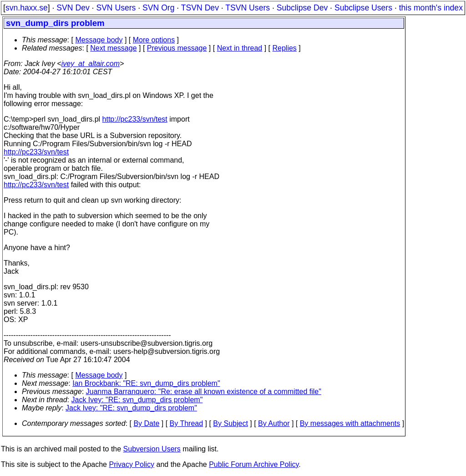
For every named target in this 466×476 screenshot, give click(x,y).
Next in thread (240, 48)
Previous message (177, 48)
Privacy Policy (132, 464)
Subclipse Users (363, 8)
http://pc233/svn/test (135, 119)
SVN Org (158, 8)
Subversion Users (152, 449)
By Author (274, 423)
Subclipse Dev (302, 8)
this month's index (431, 8)
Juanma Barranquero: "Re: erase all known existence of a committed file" (204, 392)
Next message (113, 48)
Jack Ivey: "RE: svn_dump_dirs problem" (137, 400)
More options (154, 40)
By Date (146, 423)
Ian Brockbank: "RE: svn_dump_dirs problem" (146, 383)
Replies (285, 48)
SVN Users (116, 8)
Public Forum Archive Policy (254, 464)
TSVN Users (248, 8)
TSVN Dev (200, 8)
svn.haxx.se (27, 8)
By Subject (230, 423)
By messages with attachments (350, 423)
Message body (99, 40)
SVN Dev (73, 8)
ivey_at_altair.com (91, 64)
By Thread (187, 423)
